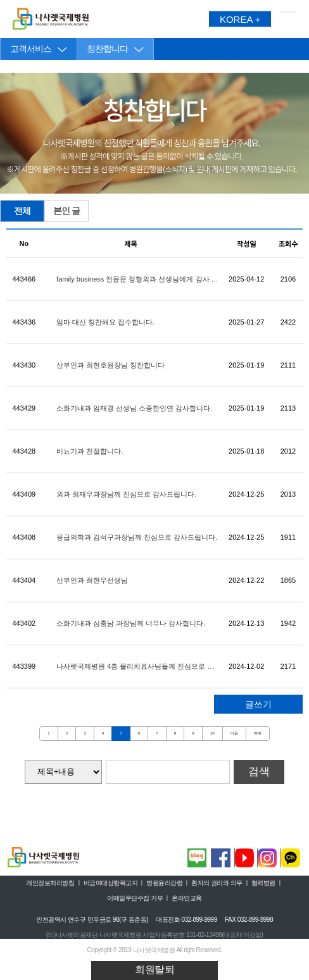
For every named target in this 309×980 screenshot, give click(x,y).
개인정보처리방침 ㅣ (54, 883)
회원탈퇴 (154, 970)
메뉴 (288, 19)
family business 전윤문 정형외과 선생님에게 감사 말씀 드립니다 (137, 280)
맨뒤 (258, 733)
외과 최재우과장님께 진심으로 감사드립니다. (126, 494)
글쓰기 (258, 704)
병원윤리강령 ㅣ (168, 883)
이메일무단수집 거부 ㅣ (139, 898)
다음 (234, 733)
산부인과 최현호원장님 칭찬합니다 (110, 365)
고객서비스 (31, 49)
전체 (22, 211)
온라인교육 (187, 898)
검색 (259, 772)
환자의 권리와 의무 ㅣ (220, 883)
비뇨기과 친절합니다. (90, 451)
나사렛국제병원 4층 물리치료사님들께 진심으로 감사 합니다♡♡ (135, 667)
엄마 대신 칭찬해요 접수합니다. (105, 322)
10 (212, 733)
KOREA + (240, 19)
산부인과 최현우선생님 (92, 580)
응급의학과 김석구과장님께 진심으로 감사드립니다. (137, 537)
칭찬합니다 (107, 49)
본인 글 (66, 211)
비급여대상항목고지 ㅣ (114, 883)
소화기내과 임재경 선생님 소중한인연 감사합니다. (134, 408)
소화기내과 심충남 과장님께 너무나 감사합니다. (131, 623)
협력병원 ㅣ (267, 883)
